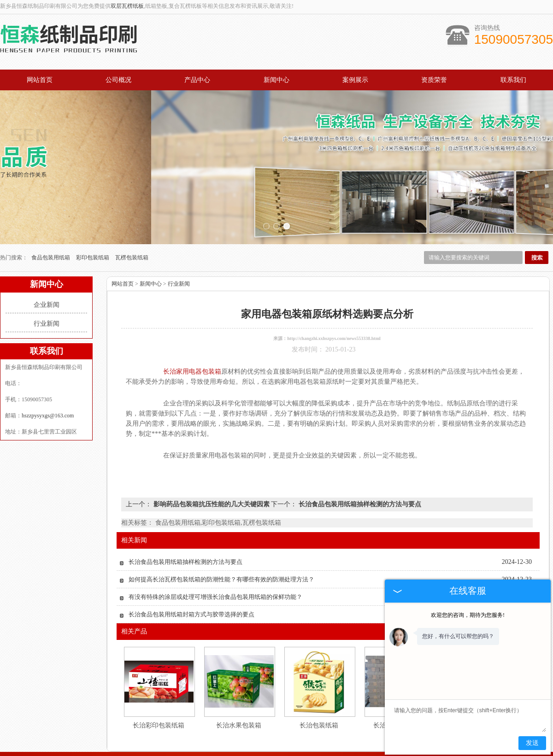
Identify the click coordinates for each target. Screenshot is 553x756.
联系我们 (513, 80)
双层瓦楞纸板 (127, 6)
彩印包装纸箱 (93, 220)
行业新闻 (47, 286)
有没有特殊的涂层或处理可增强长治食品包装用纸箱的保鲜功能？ (215, 560)
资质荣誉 (434, 80)
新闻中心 (276, 80)
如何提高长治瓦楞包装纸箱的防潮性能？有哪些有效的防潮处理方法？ (221, 542)
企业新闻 (47, 267)
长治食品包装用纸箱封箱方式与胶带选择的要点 (191, 577)
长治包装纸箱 (319, 688)
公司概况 (118, 80)
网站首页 (40, 80)
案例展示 (355, 80)
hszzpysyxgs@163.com (48, 378)
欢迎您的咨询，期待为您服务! (468, 615)
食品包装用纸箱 (51, 220)
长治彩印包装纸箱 (159, 688)
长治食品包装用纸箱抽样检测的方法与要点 (359, 467)
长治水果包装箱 (239, 688)
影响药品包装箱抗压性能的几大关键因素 (211, 467)
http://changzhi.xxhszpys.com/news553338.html (334, 301)
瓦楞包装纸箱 (132, 220)
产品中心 (197, 80)
